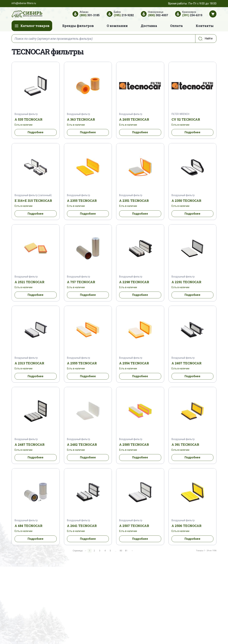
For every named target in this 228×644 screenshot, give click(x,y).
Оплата (176, 26)
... (116, 551)
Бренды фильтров (78, 26)
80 (121, 551)
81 (126, 551)
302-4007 (158, 15)
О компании (117, 26)
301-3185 (90, 15)
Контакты (205, 26)
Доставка (149, 26)
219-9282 (124, 15)
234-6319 (192, 15)
